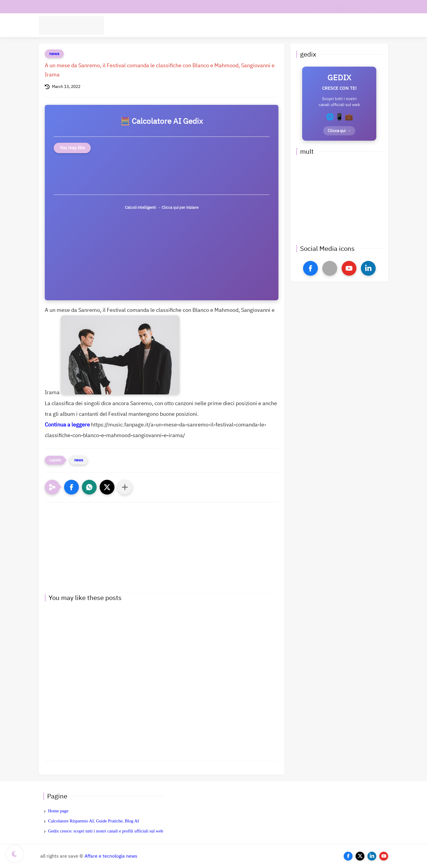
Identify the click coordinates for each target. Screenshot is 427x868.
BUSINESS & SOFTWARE (246, 25)
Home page (58, 811)
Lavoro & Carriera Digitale (362, 25)
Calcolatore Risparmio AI (303, 25)
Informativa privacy (228, 7)
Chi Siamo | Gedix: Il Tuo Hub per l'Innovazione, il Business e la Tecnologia (133, 7)
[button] (71, 487)
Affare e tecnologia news (111, 856)
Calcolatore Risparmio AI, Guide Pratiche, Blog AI (94, 821)
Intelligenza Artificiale (193, 25)
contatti (48, 7)
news (54, 54)
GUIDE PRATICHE (146, 25)
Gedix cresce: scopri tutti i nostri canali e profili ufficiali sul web (106, 831)
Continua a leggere (67, 425)
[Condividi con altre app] (125, 487)
